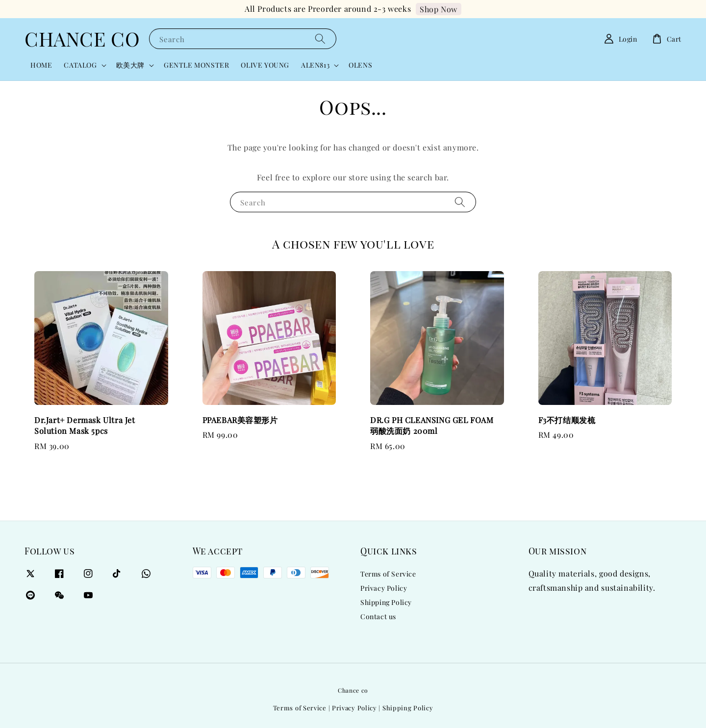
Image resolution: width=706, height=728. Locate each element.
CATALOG (80, 65)
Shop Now (439, 9)
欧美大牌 (130, 65)
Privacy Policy (384, 588)
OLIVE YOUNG (265, 65)
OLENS (360, 65)
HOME (41, 65)
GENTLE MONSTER (196, 65)
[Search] (320, 38)
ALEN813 (315, 65)
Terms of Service (388, 574)
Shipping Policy (386, 602)
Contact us (378, 616)
